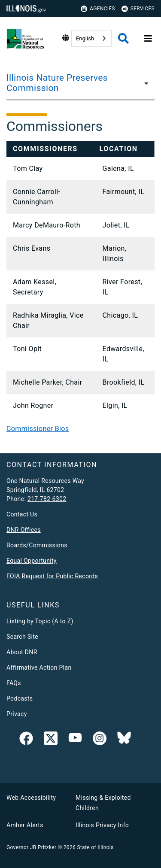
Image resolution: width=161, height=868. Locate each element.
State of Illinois (95, 847)
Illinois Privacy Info (102, 825)
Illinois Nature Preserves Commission (57, 83)
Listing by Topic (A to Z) (40, 621)
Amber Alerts (25, 825)
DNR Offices (24, 530)
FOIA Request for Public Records (52, 576)
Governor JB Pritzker (31, 847)
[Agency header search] (123, 38)
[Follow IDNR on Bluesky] (124, 740)
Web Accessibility (31, 798)
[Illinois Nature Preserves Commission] (145, 83)
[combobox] (91, 38)
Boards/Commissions (37, 545)
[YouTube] (75, 740)
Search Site (22, 637)
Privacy (17, 714)
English (85, 38)
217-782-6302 (47, 499)
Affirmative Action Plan (39, 668)
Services (138, 9)
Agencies (98, 9)
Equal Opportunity (32, 561)
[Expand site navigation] (148, 39)
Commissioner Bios (38, 429)
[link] (26, 740)
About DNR (22, 652)
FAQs (14, 683)
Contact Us (22, 514)
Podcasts (20, 698)
